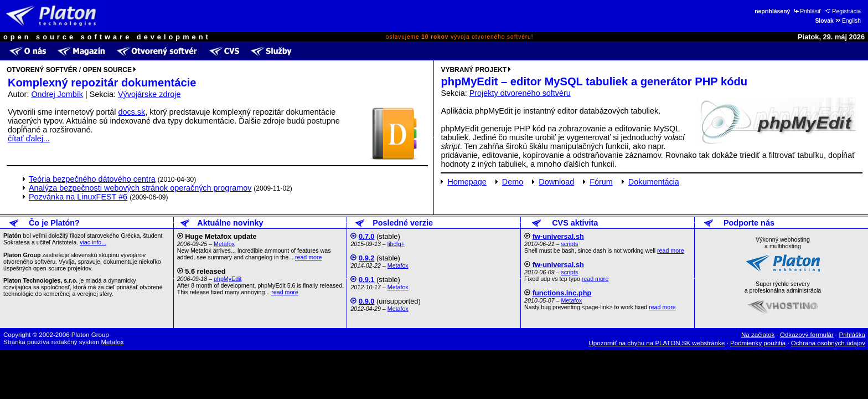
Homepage (467, 182)
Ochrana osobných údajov (828, 343)
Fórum (601, 182)
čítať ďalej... (29, 139)
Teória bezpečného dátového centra (92, 179)
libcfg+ (396, 244)
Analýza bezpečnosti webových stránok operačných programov (140, 188)
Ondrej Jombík (57, 94)
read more (309, 257)
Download (556, 182)
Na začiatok (758, 335)
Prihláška (852, 335)
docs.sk (131, 112)
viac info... (93, 242)
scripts (569, 244)
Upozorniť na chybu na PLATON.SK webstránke (657, 343)
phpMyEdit (228, 279)
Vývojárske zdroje (149, 94)
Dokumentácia (654, 182)
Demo (513, 182)
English (848, 21)
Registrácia (843, 11)
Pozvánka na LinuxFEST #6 (78, 197)
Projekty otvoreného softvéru (520, 93)
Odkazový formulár (807, 335)
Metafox (224, 244)
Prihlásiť (807, 11)
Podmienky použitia (758, 343)
